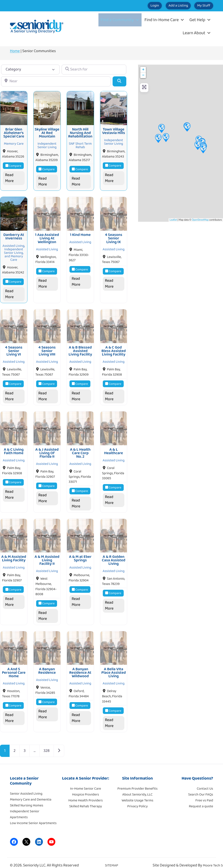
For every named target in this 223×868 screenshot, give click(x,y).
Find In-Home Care (164, 20)
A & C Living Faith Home (14, 447)
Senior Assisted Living (26, 787)
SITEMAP (112, 859)
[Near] (56, 81)
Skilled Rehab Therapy (86, 800)
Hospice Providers (85, 788)
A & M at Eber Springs (80, 553)
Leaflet (173, 220)
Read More (9, 177)
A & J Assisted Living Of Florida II (47, 449)
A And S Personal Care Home (14, 666)
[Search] (119, 81)
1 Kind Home (80, 233)
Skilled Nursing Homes (27, 799)
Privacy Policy (137, 800)
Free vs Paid (204, 794)
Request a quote (201, 800)
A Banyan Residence (47, 665)
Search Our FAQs (201, 788)
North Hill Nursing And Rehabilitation (80, 132)
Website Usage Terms (137, 794)
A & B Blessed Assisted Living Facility (80, 348)
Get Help (200, 20)
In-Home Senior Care (86, 782)
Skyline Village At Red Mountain (47, 132)
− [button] (143, 75)
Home (15, 51)
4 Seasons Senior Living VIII (47, 348)
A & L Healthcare (113, 447)
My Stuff (200, 6)
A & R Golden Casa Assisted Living (114, 555)
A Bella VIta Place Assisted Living (113, 666)
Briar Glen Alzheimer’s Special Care (14, 132)
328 (47, 744)
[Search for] (94, 70)
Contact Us (205, 782)
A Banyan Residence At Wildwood (80, 666)
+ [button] (143, 70)
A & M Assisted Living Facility (14, 553)
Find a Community (120, 20)
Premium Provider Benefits (137, 782)
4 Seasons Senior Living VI (14, 348)
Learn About (197, 33)
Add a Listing (168, 6)
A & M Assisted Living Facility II (47, 555)
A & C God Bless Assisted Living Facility (113, 348)
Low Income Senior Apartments (33, 817)
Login (139, 6)
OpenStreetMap (200, 220)
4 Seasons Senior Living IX (114, 236)
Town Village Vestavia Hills (114, 130)
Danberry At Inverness (14, 235)
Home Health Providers (86, 794)
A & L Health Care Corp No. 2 (80, 449)
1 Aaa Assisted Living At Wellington (47, 236)
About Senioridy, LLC (137, 788)
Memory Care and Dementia (31, 793)
